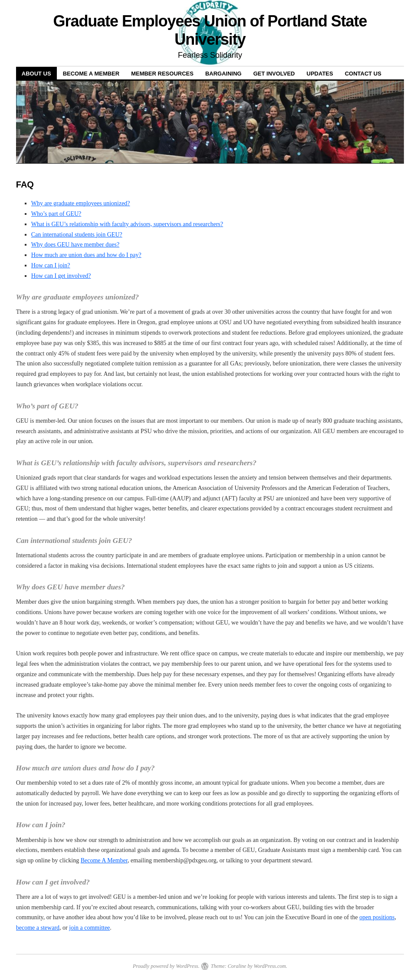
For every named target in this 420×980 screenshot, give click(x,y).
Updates (320, 74)
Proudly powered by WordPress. (166, 966)
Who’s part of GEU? (56, 214)
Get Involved (274, 74)
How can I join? (51, 265)
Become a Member (91, 74)
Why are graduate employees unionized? (81, 203)
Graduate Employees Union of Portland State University (210, 30)
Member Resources (162, 74)
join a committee (89, 928)
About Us (36, 74)
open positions (377, 917)
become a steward (38, 928)
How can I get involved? (61, 276)
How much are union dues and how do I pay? (86, 255)
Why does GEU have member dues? (75, 245)
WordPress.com (270, 966)
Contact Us (363, 74)
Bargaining (223, 74)
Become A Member (104, 860)
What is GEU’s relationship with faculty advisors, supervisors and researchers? (127, 224)
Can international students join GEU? (77, 235)
